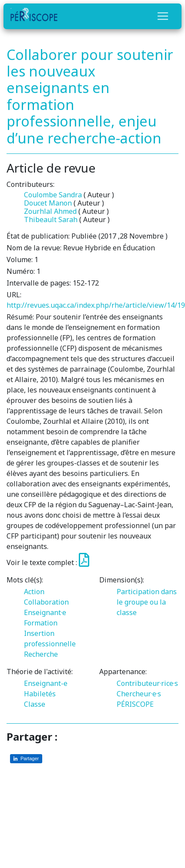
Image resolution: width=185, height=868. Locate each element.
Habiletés (40, 694)
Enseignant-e (46, 683)
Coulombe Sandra (53, 195)
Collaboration (46, 602)
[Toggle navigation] (163, 16)
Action (34, 592)
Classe (35, 704)
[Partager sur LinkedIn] (26, 759)
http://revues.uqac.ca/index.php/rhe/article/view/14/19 (96, 305)
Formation (41, 623)
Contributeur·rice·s (147, 683)
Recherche (41, 654)
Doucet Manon (48, 203)
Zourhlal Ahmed (50, 211)
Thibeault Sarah (51, 219)
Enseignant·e (45, 612)
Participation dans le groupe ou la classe (147, 602)
